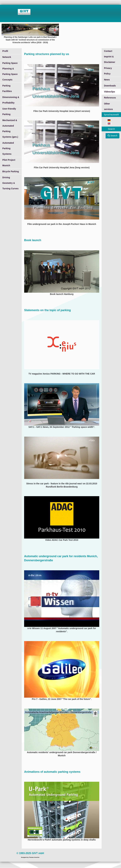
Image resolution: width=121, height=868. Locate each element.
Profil (5, 51)
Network (7, 57)
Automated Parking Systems (8, 148)
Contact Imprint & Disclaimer (110, 57)
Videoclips (109, 92)
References (110, 98)
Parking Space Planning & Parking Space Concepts (10, 71)
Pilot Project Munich (9, 163)
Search (112, 136)
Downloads (110, 86)
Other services (108, 106)
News (107, 80)
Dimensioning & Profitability (11, 100)
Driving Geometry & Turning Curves (10, 183)
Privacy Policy (108, 71)
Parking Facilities (7, 88)
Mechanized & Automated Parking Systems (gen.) (10, 129)
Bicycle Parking (11, 171)
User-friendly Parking (9, 111)
